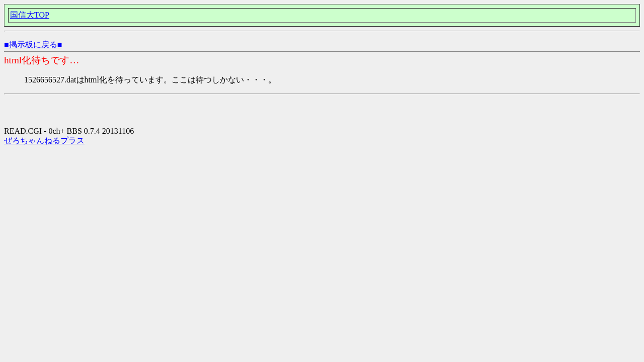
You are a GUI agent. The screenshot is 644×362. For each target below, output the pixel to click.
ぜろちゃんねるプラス (44, 141)
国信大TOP (30, 15)
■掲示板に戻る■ (33, 44)
